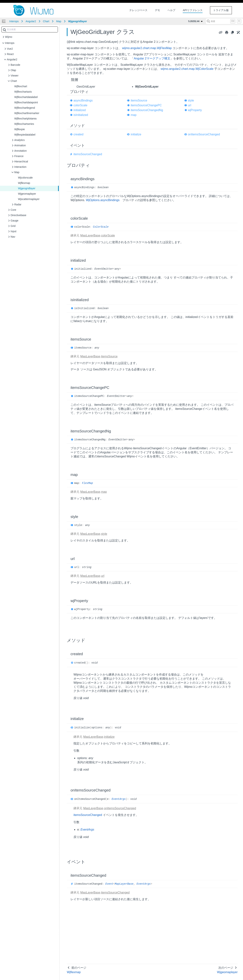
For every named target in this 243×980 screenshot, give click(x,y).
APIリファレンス (193, 10)
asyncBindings (83, 100)
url (190, 105)
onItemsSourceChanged (204, 134)
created (78, 134)
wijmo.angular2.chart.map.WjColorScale (187, 69)
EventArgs (119, 799)
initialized (80, 110)
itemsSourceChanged (88, 154)
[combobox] (30, 29)
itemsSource (139, 100)
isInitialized (81, 115)
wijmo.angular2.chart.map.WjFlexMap (147, 48)
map (133, 115)
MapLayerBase (90, 235)
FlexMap (87, 483)
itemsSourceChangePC (146, 105)
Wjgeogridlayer (77, 21)
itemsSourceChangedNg (147, 110)
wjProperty (195, 110)
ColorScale (101, 227)
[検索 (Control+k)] (224, 21)
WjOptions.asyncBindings (103, 200)
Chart (46, 21)
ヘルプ (171, 10)
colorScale (80, 105)
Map (59, 21)
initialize (136, 134)
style (191, 100)
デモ (157, 10)
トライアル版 (221, 10)
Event (109, 884)
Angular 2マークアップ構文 (152, 58)
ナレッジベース (138, 10)
